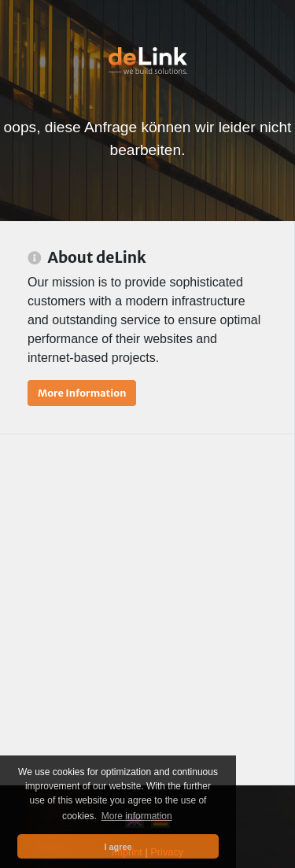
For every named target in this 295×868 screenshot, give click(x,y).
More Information (82, 393)
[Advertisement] (147, 609)
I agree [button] (118, 847)
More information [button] (137, 816)
